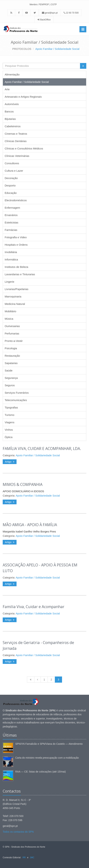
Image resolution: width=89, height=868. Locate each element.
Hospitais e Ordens (16, 245)
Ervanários (11, 215)
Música (9, 319)
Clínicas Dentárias (16, 141)
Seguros (10, 385)
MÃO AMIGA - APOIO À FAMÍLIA (30, 525)
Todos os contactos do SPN (18, 832)
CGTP (54, 5)
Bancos (9, 111)
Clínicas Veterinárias (17, 156)
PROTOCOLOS (22, 49)
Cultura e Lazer (14, 171)
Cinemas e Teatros (16, 134)
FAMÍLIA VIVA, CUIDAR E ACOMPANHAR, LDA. (42, 449)
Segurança (11, 378)
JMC (32, 858)
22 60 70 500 (71, 13)
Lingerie (9, 282)
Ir (83, 66)
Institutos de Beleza (16, 267)
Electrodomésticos (16, 200)
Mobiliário (10, 311)
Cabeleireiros (13, 126)
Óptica (9, 437)
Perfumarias (12, 333)
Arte (7, 89)
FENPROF (44, 5)
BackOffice (45, 20)
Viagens (10, 422)
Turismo (10, 415)
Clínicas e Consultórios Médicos (24, 148)
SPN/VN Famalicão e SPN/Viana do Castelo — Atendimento (49, 744)
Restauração (12, 356)
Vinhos (9, 430)
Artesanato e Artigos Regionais (23, 97)
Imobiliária (11, 252)
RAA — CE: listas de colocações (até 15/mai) (41, 772)
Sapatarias (11, 363)
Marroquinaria (13, 296)
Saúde (9, 370)
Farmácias (11, 230)
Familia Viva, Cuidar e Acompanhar (34, 607)
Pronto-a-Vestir (14, 341)
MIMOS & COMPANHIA (23, 484)
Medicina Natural (15, 304)
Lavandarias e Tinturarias (20, 274)
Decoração (11, 178)
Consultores (12, 163)
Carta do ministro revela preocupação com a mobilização (47, 758)
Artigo (10, 462)
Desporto (10, 185)
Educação (11, 193)
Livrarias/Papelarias (17, 289)
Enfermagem (12, 208)
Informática (11, 259)
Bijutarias (10, 119)
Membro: (34, 5)
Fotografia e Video (16, 237)
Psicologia (11, 348)
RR (24, 858)
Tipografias (11, 407)
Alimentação (12, 74)
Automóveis (12, 104)
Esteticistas (12, 222)
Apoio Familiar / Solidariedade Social (57, 49)
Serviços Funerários (17, 393)
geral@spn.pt (50, 13)
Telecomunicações (16, 400)
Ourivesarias (12, 326)
